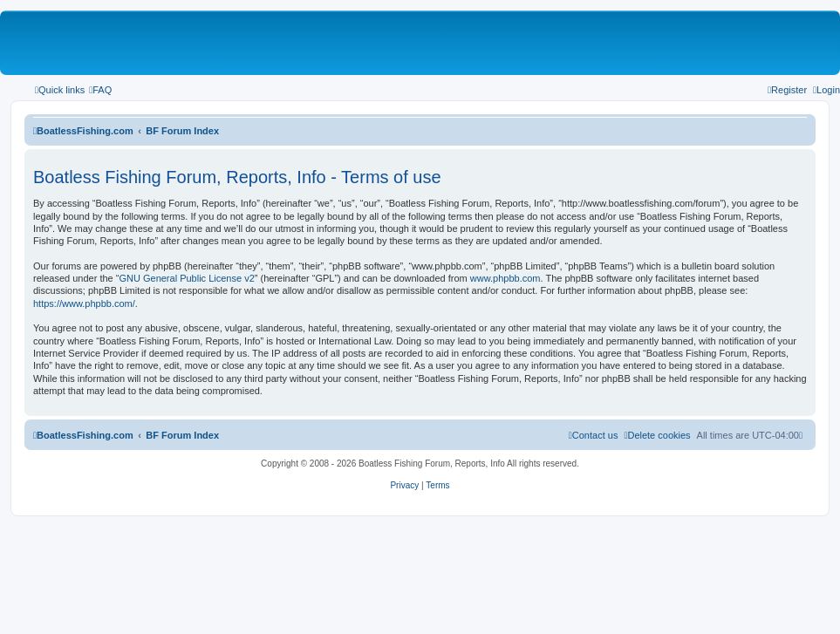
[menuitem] (100, 90)
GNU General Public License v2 (186, 278)
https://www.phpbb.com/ (84, 303)
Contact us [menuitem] (594, 435)
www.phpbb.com (505, 278)
